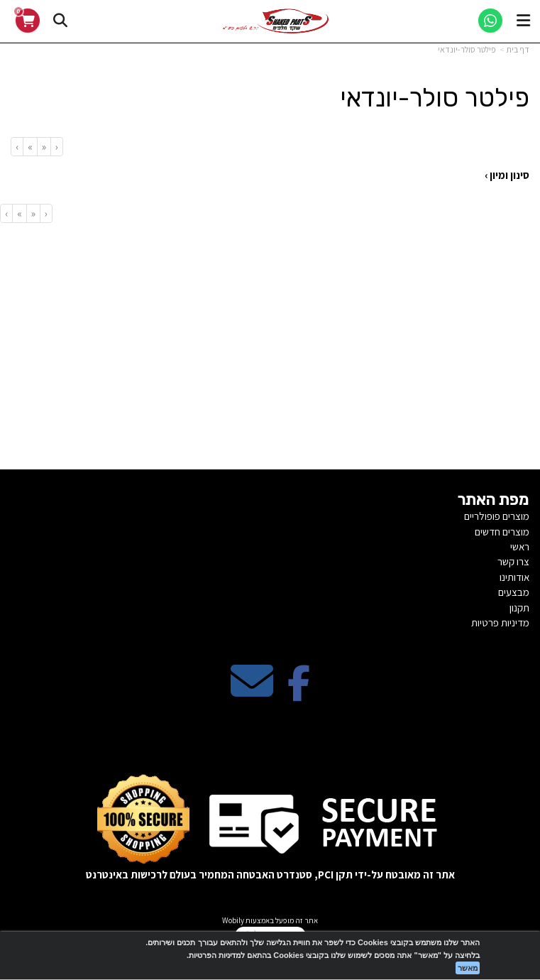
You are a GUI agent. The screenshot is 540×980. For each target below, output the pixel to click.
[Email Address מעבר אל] (252, 693)
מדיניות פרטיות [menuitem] (500, 622)
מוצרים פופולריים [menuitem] (497, 516)
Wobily (233, 920)
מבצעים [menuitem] (514, 592)
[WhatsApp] (490, 21)
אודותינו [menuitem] (514, 577)
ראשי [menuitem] (520, 546)
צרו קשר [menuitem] (513, 561)
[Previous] (44, 147)
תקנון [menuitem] (519, 608)
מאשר (468, 968)
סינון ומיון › (507, 175)
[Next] (30, 147)
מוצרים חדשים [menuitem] (502, 532)
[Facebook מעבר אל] (299, 693)
